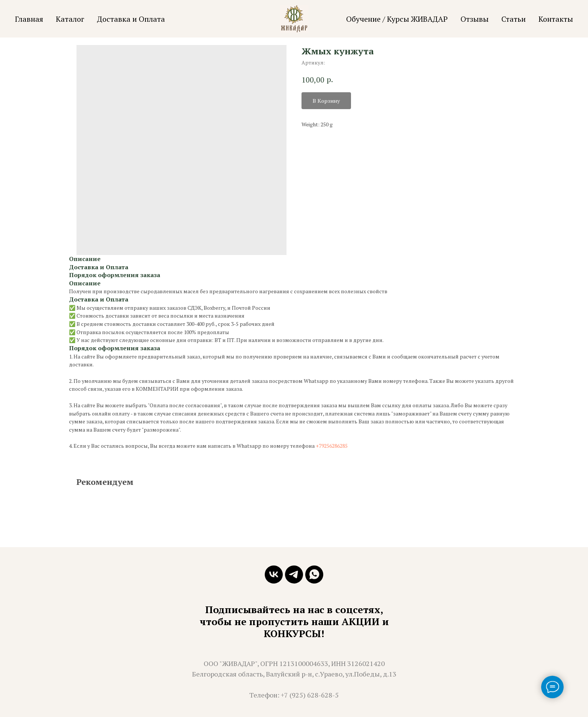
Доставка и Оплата (131, 19)
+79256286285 (332, 446)
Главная (29, 19)
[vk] (274, 574)
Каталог (70, 19)
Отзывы (475, 19)
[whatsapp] (314, 574)
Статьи (514, 19)
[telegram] (294, 574)
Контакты (556, 19)
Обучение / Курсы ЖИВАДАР (397, 19)
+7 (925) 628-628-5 (310, 695)
